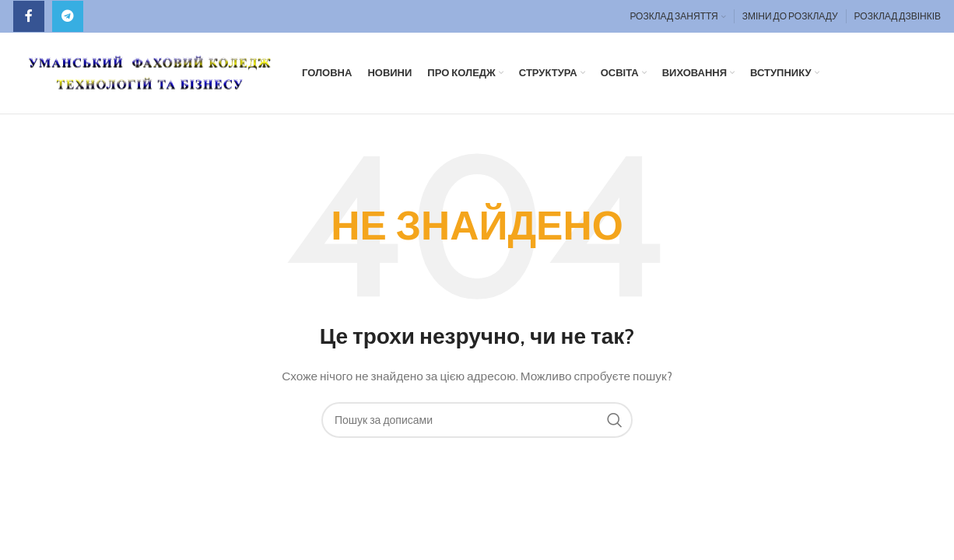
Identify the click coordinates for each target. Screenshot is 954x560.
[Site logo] (150, 72)
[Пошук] (477, 420)
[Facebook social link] (29, 16)
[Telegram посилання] (68, 16)
